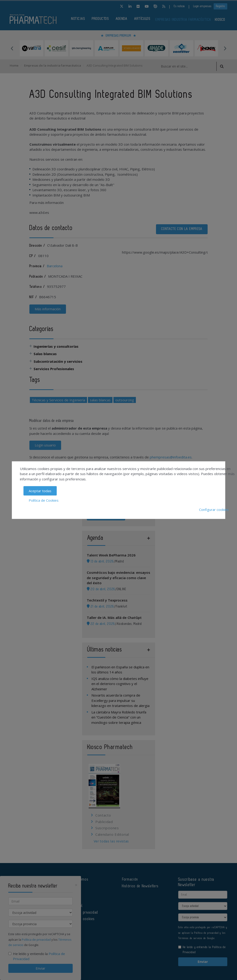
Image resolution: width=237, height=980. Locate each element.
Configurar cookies (214, 510)
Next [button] (225, 48)
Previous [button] (12, 48)
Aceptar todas (40, 491)
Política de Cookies (44, 500)
